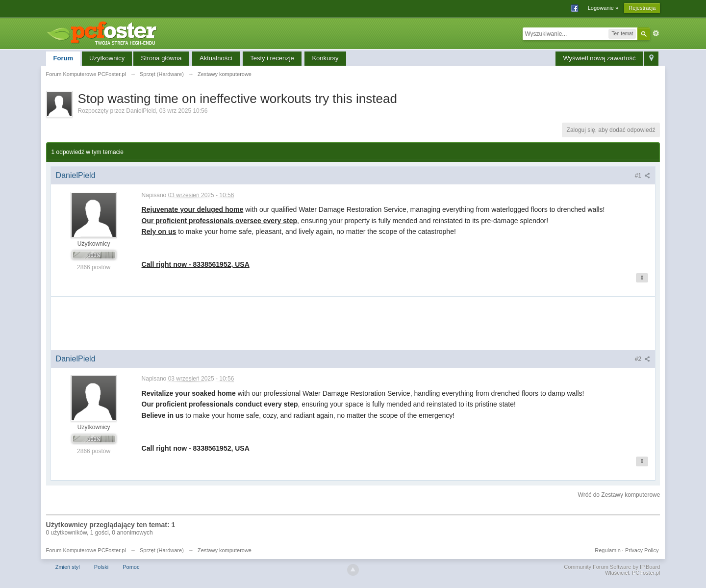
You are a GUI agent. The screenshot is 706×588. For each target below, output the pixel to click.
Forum (63, 58)
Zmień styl (68, 567)
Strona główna (161, 58)
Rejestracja (642, 8)
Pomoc (131, 567)
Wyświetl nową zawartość (599, 58)
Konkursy (325, 58)
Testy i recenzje (272, 58)
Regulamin (608, 550)
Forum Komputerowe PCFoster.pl (86, 550)
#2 (643, 359)
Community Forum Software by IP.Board (612, 567)
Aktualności (216, 58)
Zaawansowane (656, 33)
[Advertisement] (353, 327)
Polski (101, 567)
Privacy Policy (642, 550)
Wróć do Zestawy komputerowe (619, 495)
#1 (643, 176)
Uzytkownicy (107, 58)
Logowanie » (603, 8)
